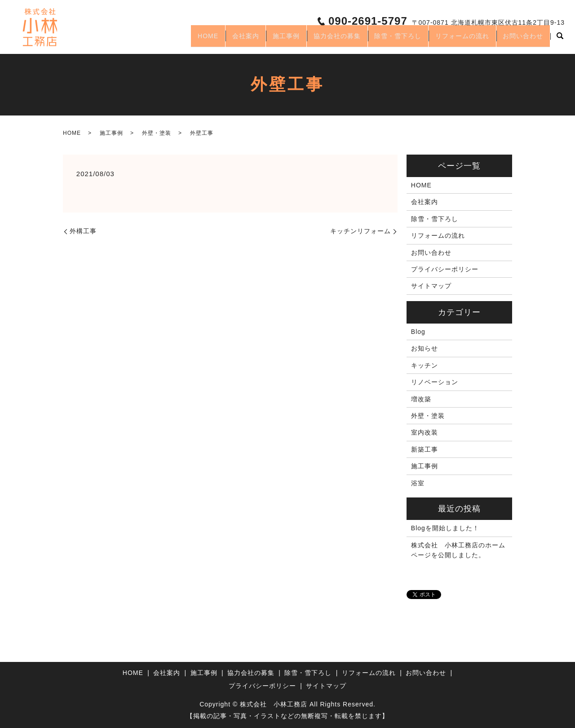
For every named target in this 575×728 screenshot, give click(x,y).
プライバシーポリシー (445, 269)
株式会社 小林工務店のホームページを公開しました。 (458, 550)
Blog (418, 332)
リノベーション (435, 382)
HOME (172, 40)
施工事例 (261, 40)
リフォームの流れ (454, 40)
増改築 (421, 399)
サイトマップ (431, 286)
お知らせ (425, 348)
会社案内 (215, 40)
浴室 (418, 483)
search (560, 40)
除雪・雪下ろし (384, 40)
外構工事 (83, 231)
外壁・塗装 (157, 133)
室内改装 (425, 432)
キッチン (425, 365)
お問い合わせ (520, 40)
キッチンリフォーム (360, 231)
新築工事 (425, 449)
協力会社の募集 (317, 40)
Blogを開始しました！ (445, 528)
